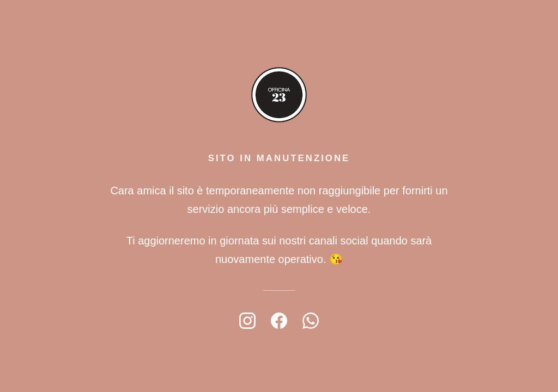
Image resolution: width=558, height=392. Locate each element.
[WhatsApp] (311, 321)
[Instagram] (247, 321)
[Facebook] (279, 321)
